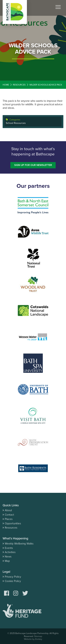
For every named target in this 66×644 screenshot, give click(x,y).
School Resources (16, 123)
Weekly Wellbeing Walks (19, 544)
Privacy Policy (13, 577)
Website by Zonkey (33, 639)
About (8, 510)
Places (9, 519)
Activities (10, 552)
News (8, 557)
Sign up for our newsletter (33, 165)
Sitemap (38, 636)
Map (7, 561)
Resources (11, 528)
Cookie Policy (13, 581)
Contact (9, 515)
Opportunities (13, 523)
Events (9, 548)
